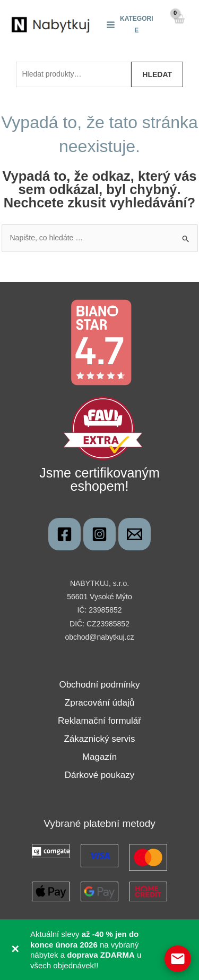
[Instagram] (99, 534)
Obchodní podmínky (99, 685)
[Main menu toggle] (130, 24)
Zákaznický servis (99, 739)
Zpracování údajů (99, 703)
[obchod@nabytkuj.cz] (135, 534)
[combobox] (73, 74)
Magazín (99, 757)
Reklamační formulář (99, 721)
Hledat (157, 74)
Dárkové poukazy (99, 775)
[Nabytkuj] (64, 534)
